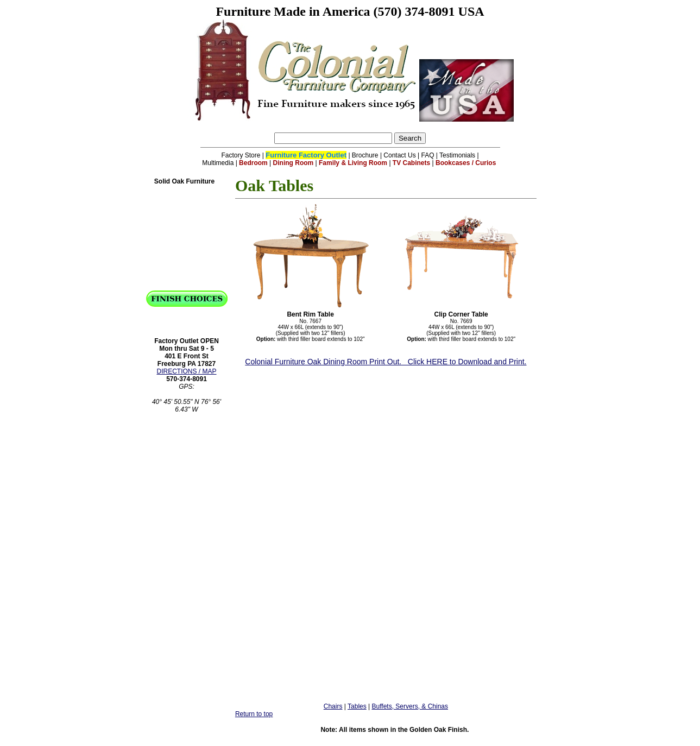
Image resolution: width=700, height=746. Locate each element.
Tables (357, 706)
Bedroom (253, 163)
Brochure (365, 155)
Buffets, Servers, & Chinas (410, 706)
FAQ (428, 155)
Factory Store (241, 155)
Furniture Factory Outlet (306, 155)
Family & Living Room (353, 163)
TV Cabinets (411, 163)
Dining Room (294, 163)
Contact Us (399, 155)
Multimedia (218, 163)
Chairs (333, 706)
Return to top (254, 714)
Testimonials (457, 155)
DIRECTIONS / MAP (186, 371)
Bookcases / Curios (466, 163)
